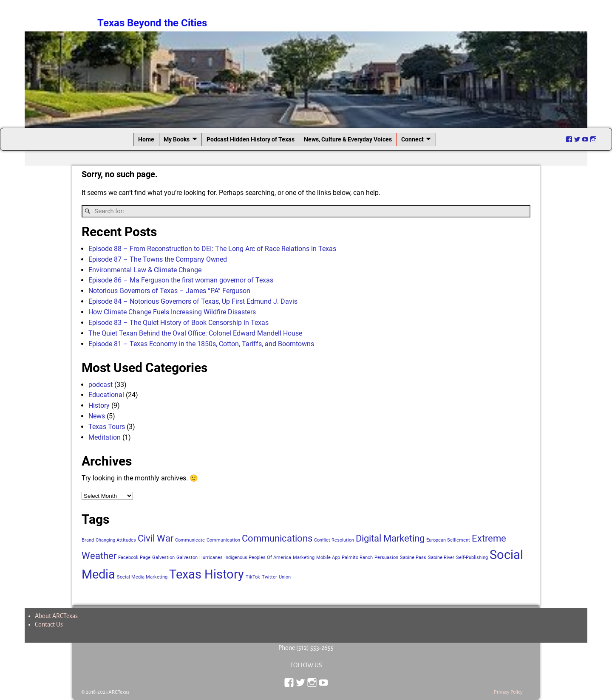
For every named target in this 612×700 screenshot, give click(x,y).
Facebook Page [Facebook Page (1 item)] (134, 557)
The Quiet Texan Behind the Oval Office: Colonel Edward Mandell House (195, 333)
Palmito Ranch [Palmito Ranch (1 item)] (357, 557)
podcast (101, 385)
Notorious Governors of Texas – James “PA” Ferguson (169, 291)
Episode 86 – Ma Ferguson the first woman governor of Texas (181, 280)
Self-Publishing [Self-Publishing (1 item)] (472, 557)
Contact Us (49, 624)
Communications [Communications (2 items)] (277, 538)
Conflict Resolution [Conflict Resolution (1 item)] (334, 540)
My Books (177, 139)
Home (146, 139)
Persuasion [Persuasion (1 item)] (386, 557)
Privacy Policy (508, 692)
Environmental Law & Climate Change (145, 270)
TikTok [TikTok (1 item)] (253, 577)
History (99, 405)
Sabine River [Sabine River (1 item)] (441, 557)
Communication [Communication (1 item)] (223, 540)
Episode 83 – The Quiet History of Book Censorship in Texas (178, 323)
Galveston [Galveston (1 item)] (187, 557)
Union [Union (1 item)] (285, 577)
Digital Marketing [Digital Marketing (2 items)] (390, 538)
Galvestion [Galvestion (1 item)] (163, 557)
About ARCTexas (56, 616)
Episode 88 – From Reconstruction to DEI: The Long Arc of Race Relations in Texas (212, 249)
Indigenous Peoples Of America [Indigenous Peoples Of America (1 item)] (258, 557)
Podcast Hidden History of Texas (251, 139)
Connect (412, 139)
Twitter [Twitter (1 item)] (269, 577)
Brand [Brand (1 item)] (88, 540)
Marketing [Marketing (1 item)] (304, 557)
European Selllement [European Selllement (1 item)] (448, 540)
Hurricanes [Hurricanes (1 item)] (211, 557)
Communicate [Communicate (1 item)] (190, 540)
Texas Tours (107, 427)
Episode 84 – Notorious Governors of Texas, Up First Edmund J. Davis (193, 301)
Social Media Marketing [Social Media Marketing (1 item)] (142, 577)
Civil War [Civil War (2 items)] (156, 538)
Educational (106, 395)
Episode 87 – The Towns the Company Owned (158, 259)
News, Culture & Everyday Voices (348, 139)
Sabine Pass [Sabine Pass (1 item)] (413, 557)
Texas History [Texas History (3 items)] (207, 574)
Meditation (105, 437)
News (97, 416)
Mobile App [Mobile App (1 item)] (328, 557)
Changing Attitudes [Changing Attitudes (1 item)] (116, 540)
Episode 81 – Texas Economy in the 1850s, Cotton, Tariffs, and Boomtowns (201, 344)
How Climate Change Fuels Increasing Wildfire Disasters (172, 312)
